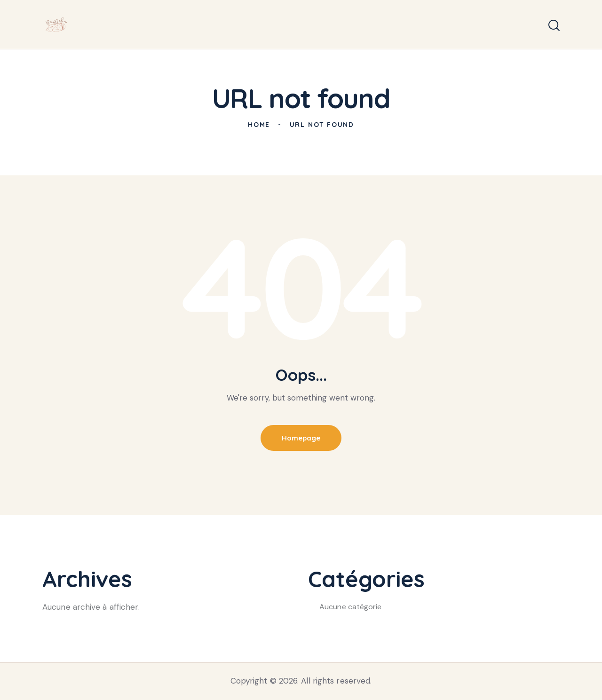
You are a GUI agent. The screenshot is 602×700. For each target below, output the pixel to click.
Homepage (301, 438)
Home (259, 125)
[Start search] (554, 26)
